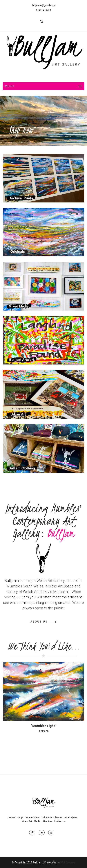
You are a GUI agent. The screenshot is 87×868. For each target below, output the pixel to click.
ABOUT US (39, 622)
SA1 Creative (68, 863)
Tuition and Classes (52, 818)
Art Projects (71, 818)
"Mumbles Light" (44, 726)
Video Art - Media (31, 821)
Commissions (32, 818)
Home (12, 818)
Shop (20, 818)
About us (47, 821)
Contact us (60, 821)
